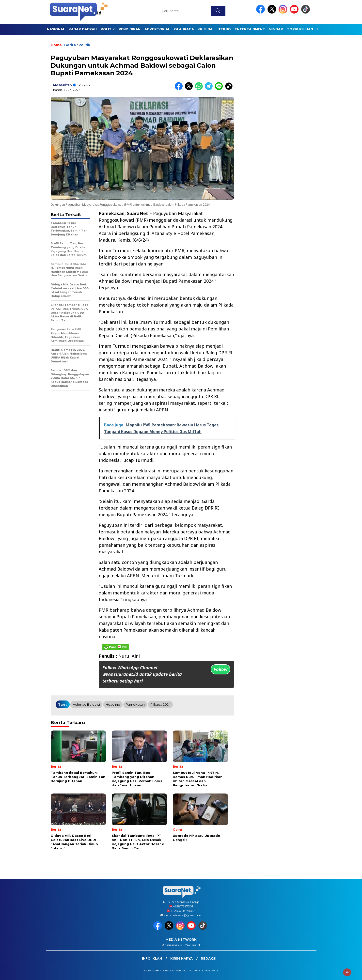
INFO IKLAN (152, 958)
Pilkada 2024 (160, 704)
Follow (220, 669)
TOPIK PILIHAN (300, 29)
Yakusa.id (192, 945)
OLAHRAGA (184, 29)
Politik (84, 45)
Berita (70, 45)
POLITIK (108, 29)
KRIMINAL (206, 29)
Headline (113, 704)
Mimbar (276, 29)
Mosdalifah (63, 85)
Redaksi (209, 958)
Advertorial (157, 29)
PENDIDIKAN (130, 29)
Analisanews (172, 945)
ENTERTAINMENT (250, 29)
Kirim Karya (181, 958)
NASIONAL (56, 29)
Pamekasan (135, 704)
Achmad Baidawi (86, 704)
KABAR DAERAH (83, 29)
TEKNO (225, 29)
